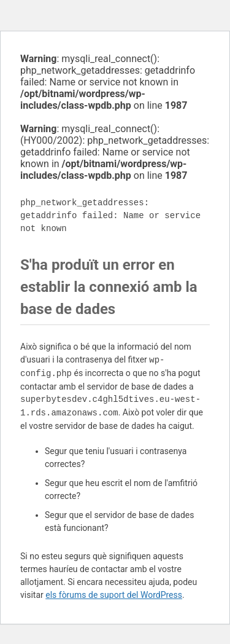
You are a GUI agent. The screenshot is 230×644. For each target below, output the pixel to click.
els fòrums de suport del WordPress (114, 595)
